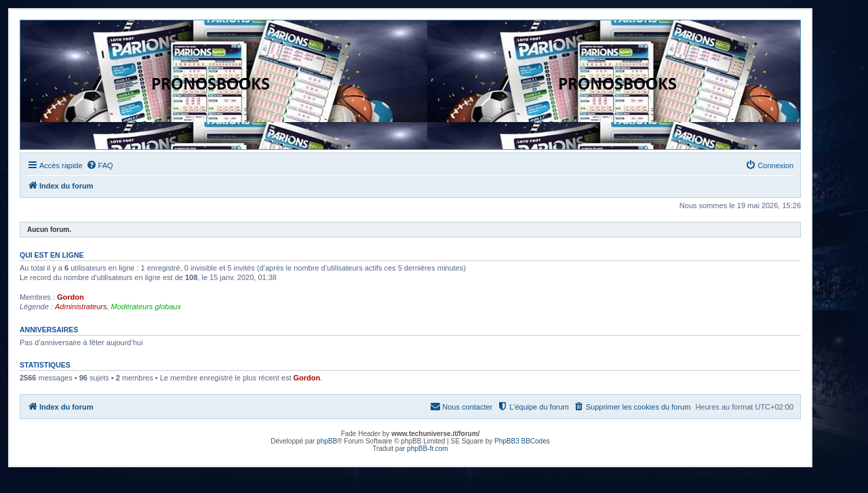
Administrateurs (81, 307)
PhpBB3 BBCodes (522, 441)
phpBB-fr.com (428, 449)
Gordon (71, 297)
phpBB (327, 441)
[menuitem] (100, 165)
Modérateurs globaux (146, 307)
